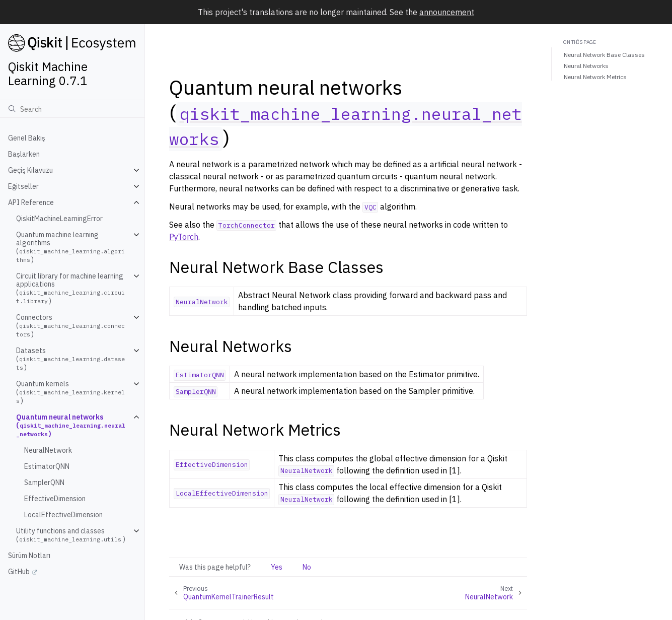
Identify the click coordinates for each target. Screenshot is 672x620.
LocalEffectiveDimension (63, 515)
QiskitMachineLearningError (59, 219)
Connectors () (70, 326)
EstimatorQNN (47, 466)
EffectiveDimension (55, 499)
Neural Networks (586, 66)
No (307, 567)
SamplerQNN (44, 483)
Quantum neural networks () (71, 425)
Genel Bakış (27, 138)
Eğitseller (23, 186)
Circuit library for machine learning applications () (70, 288)
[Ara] (72, 109)
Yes (277, 567)
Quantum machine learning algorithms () (70, 247)
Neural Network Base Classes (604, 55)
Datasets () (70, 359)
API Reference (31, 202)
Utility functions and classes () (71, 535)
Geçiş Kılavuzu (30, 170)
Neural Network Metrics (595, 77)
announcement (447, 12)
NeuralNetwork (48, 450)
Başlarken (24, 154)
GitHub (19, 572)
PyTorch (184, 237)
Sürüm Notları (29, 556)
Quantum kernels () (70, 392)
